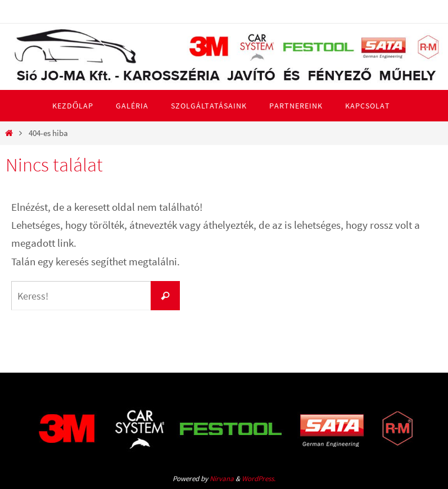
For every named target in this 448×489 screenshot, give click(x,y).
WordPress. (259, 479)
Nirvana (222, 479)
